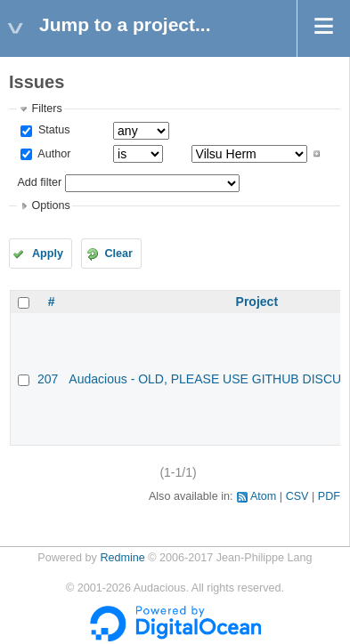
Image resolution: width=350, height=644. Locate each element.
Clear (118, 254)
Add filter (39, 182)
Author (53, 154)
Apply (48, 254)
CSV (297, 496)
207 (48, 379)
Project (257, 302)
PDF (329, 496)
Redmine (122, 558)
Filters (46, 109)
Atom (263, 496)
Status (52, 130)
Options (50, 205)
